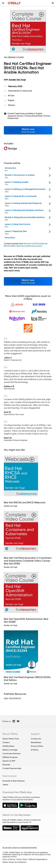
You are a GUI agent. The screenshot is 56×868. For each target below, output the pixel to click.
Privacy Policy (37, 746)
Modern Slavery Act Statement (14, 862)
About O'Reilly (10, 734)
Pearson (12, 105)
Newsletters (36, 742)
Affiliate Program (10, 757)
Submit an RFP (9, 761)
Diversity (6, 765)
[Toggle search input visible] (53, 3)
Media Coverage (10, 750)
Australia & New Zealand (13, 781)
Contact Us (36, 739)
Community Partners (12, 753)
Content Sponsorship (12, 768)
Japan (5, 785)
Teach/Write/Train (11, 739)
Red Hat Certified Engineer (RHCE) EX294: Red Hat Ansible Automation (26, 245)
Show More (10, 238)
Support (35, 734)
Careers (6, 742)
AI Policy (35, 750)
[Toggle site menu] (3, 3)
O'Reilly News (8, 746)
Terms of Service (9, 859)
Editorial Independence (38, 859)
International (9, 776)
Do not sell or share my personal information (20, 848)
